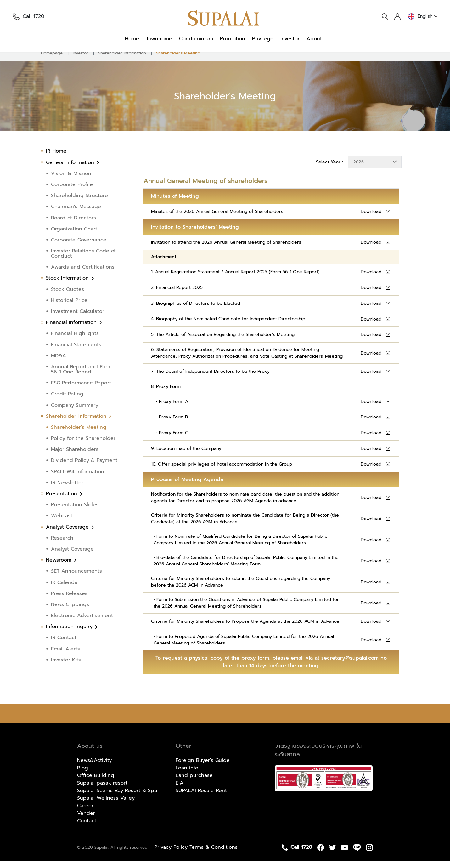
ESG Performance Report (81, 390)
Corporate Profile (72, 192)
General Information (71, 170)
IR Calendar (65, 590)
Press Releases (69, 601)
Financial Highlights (75, 341)
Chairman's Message (76, 214)
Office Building (96, 783)
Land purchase (194, 783)
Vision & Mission (71, 181)
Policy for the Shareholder (83, 445)
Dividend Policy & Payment (84, 468)
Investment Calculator (78, 319)
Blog (83, 775)
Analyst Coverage (68, 534)
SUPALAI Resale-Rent (201, 798)
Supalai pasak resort (102, 790)
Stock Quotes (67, 297)
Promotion (233, 39)
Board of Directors (73, 225)
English (423, 16)
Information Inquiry (70, 634)
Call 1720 (28, 16)
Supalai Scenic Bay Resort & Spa (117, 798)
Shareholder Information (122, 60)
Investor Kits (66, 667)
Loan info (187, 775)
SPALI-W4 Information (78, 479)
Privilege (263, 39)
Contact (87, 828)
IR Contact (64, 645)
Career (85, 813)
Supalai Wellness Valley (106, 805)
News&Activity (94, 768)
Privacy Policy (172, 854)
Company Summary (75, 412)
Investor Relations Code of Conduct (83, 261)
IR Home (56, 159)
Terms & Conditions (214, 854)
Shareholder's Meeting (178, 60)
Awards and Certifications (83, 274)
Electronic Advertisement (82, 623)
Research (62, 545)
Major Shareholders (75, 457)
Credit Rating (67, 401)
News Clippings (70, 612)
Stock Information (68, 286)
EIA (180, 790)
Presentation (62, 501)
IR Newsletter (67, 490)
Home (132, 39)
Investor (290, 39)
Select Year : (329, 169)
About (314, 39)
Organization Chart (74, 236)
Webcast (62, 523)
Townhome (159, 39)
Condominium (196, 39)
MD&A (59, 363)
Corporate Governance (79, 247)
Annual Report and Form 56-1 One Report (81, 377)
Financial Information (72, 330)
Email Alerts (65, 656)
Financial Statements (76, 352)
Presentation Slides (75, 512)
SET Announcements (76, 579)
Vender (86, 820)
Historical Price (69, 308)
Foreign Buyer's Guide (203, 768)
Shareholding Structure (79, 203)
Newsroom (60, 567)
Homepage (52, 60)
